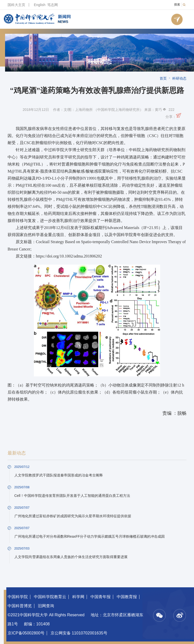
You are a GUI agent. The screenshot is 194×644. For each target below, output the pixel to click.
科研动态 (100, 61)
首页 (163, 78)
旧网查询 (46, 606)
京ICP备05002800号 (26, 633)
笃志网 (53, 5)
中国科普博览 (20, 606)
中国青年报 (101, 597)
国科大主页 (16, 5)
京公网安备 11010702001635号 (79, 633)
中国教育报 (127, 597)
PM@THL (32, 164)
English (40, 5)
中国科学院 (18, 597)
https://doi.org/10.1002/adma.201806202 (69, 256)
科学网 (78, 597)
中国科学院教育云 (50, 597)
